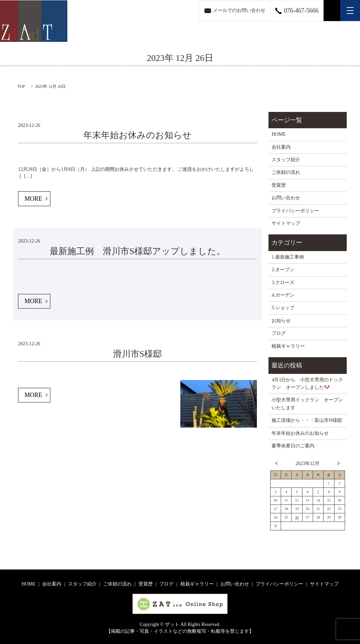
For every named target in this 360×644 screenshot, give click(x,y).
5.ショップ (283, 308)
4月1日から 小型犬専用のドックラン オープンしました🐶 (307, 384)
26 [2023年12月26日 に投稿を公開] (297, 517)
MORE (33, 199)
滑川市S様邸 (137, 354)
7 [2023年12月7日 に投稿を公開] (318, 492)
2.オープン (283, 270)
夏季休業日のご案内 (293, 446)
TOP (21, 86)
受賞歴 (279, 185)
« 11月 (278, 463)
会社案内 (281, 147)
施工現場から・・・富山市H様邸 (307, 420)
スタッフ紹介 (286, 160)
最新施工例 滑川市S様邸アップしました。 (137, 251)
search (332, 11)
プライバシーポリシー (295, 211)
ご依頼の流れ (286, 172)
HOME (279, 134)
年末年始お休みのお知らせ (137, 135)
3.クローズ (283, 283)
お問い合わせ (286, 198)
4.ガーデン (283, 295)
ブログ (279, 333)
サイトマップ (286, 223)
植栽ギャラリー (288, 346)
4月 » (337, 463)
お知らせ (281, 321)
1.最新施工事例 (288, 257)
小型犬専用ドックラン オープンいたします (307, 404)
